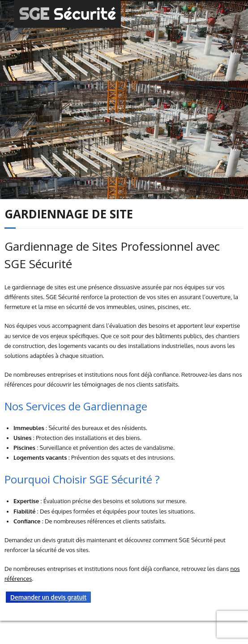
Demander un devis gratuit (48, 597)
